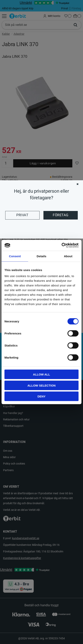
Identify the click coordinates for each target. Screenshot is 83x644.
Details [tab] (41, 256)
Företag (61, 215)
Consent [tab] (15, 256)
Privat (22, 215)
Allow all (41, 374)
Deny (41, 396)
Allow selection (42, 385)
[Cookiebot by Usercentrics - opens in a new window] (62, 245)
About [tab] (68, 256)
